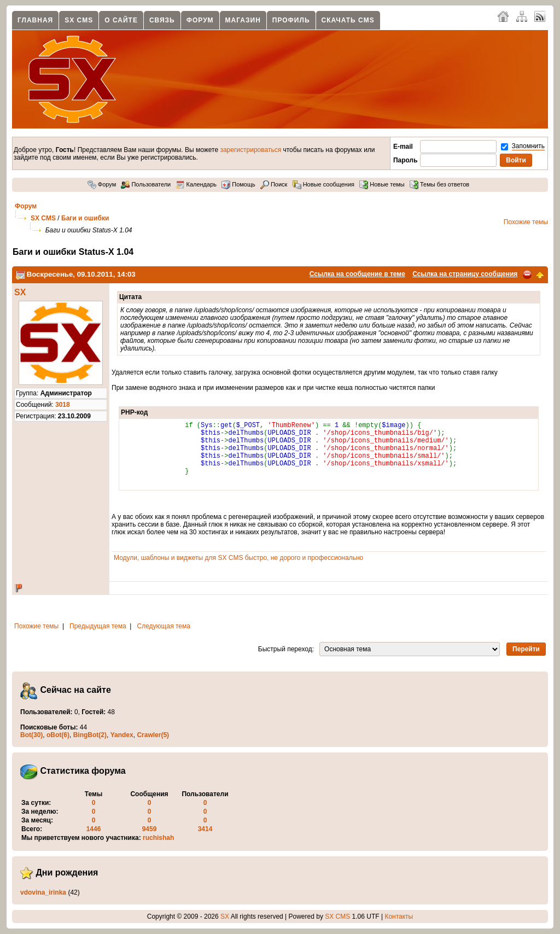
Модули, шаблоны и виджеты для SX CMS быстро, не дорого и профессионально (238, 558)
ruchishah (158, 838)
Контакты (399, 917)
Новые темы (382, 184)
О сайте (121, 20)
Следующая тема (164, 626)
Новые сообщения (323, 184)
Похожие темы (526, 222)
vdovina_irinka (43, 892)
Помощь (238, 184)
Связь (162, 20)
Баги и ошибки (85, 218)
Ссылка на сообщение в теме (357, 274)
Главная (35, 20)
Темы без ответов (439, 184)
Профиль (291, 20)
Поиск (274, 184)
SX (20, 292)
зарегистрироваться (250, 150)
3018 (63, 405)
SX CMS (79, 20)
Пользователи (146, 184)
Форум (200, 20)
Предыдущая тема (98, 626)
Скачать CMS (348, 20)
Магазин (243, 20)
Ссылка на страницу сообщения (465, 274)
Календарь (196, 184)
